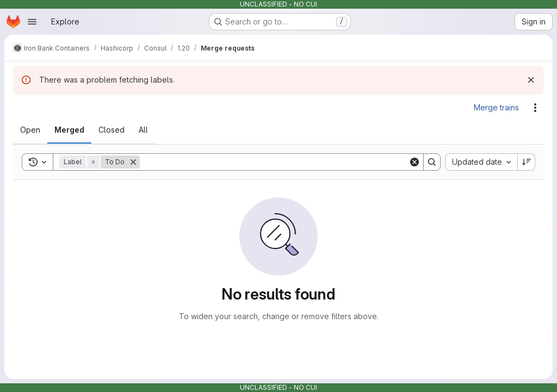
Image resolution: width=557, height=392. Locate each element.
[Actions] (535, 108)
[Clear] (414, 162)
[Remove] (133, 162)
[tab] (30, 130)
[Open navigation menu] (32, 22)
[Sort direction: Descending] (527, 162)
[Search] (274, 162)
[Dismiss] (531, 80)
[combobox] (481, 162)
